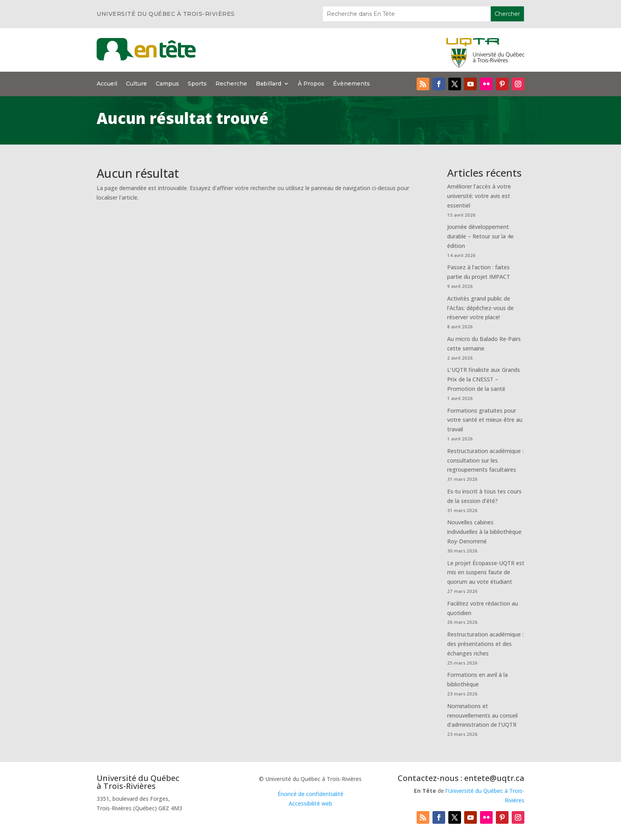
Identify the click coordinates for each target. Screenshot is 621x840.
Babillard (269, 84)
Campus (167, 84)
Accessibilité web (310, 803)
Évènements (351, 84)
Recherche (231, 84)
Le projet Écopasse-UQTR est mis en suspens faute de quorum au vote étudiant (486, 572)
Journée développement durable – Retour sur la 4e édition (480, 236)
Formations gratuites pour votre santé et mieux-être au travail (485, 420)
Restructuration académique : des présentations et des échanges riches (485, 644)
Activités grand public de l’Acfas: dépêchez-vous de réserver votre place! (480, 308)
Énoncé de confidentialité (310, 794)
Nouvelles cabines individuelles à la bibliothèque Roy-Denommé (484, 532)
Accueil (107, 84)
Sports (197, 84)
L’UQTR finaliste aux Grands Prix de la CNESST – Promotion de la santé (484, 379)
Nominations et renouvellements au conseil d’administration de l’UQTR (482, 715)
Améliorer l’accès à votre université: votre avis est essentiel (479, 196)
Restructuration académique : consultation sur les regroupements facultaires (485, 460)
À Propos (311, 84)
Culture (136, 84)
